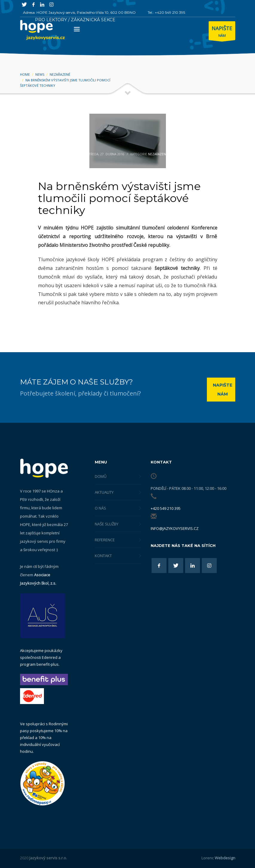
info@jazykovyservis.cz (175, 528)
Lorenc (218, 858)
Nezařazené (158, 154)
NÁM (222, 32)
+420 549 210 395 (166, 508)
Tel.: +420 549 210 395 (166, 12)
